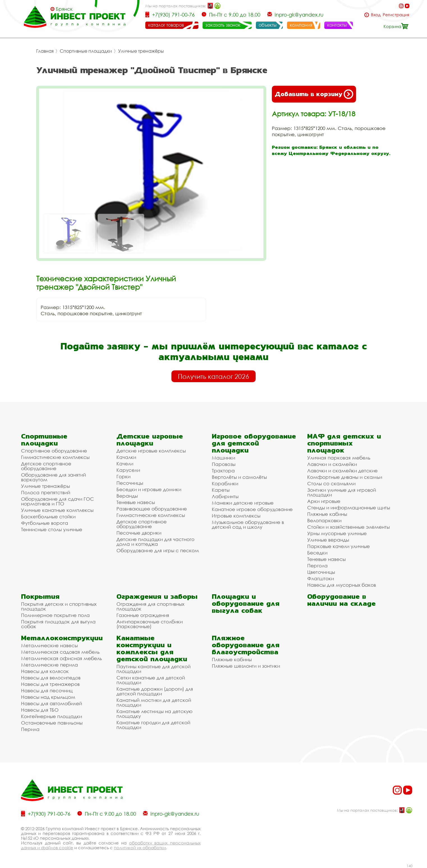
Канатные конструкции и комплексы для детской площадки (152, 648)
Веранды (127, 496)
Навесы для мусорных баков (342, 585)
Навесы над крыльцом (48, 697)
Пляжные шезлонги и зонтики (246, 666)
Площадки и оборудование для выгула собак (246, 603)
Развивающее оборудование (152, 509)
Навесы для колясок (45, 671)
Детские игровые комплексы (151, 451)
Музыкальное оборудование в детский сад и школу (248, 524)
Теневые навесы (136, 502)
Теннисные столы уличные (52, 529)
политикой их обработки (140, 848)
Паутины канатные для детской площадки (153, 669)
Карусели (128, 470)
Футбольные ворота (45, 523)
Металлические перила (50, 665)
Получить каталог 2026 (213, 376)
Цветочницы (321, 572)
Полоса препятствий (46, 492)
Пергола (317, 566)
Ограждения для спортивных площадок (150, 606)
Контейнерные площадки (51, 716)
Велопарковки (324, 520)
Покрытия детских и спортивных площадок (59, 606)
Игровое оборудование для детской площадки (254, 443)
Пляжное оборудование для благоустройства (246, 645)
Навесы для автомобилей (51, 703)
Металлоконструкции (62, 638)
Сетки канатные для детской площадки (151, 680)
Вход (376, 15)
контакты (337, 25)
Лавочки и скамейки (332, 464)
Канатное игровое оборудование (252, 509)
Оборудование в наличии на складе (341, 600)
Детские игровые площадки (150, 440)
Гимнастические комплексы (55, 457)
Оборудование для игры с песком (158, 550)
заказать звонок (223, 25)
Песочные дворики (139, 533)
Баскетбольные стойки (48, 517)
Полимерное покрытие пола (55, 615)
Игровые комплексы (236, 516)
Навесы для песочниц (47, 691)
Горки (123, 476)
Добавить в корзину (314, 94)
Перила (30, 729)
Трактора (223, 471)
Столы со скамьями (331, 483)
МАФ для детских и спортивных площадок (344, 443)
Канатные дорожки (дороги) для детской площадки (155, 691)
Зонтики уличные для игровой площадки (342, 492)
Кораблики (225, 483)
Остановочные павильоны (52, 723)
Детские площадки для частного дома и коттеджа (155, 542)
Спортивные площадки (86, 51)
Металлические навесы (49, 645)
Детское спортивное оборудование (46, 466)
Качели (125, 464)
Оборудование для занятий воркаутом (53, 477)
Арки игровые (324, 501)
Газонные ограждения (143, 615)
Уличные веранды (328, 540)
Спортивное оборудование (54, 451)
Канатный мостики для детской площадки (154, 702)
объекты (268, 25)
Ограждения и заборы (157, 596)
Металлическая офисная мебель (61, 658)
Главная (45, 51)
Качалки (126, 457)
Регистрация (396, 15)
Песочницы (130, 483)
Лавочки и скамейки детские (342, 471)
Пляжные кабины (327, 514)
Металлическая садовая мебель (60, 652)
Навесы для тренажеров (50, 684)
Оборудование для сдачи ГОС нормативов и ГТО (58, 501)
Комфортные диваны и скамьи (345, 477)
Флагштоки (321, 578)
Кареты (221, 490)
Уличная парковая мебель (339, 458)
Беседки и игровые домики (149, 489)
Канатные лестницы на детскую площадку (154, 714)
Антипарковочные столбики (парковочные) (150, 624)
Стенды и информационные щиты (349, 508)
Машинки (223, 458)
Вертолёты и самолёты (239, 477)
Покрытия (40, 596)
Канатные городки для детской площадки (153, 725)
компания (301, 25)
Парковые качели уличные (338, 546)
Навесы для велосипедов (51, 678)
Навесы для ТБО (40, 710)
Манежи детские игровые (243, 503)
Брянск (64, 9)
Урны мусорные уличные (337, 533)
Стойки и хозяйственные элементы (348, 527)
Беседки (317, 553)
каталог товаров (166, 25)
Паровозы (224, 464)
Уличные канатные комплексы (57, 510)
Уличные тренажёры (141, 51)
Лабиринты (225, 496)
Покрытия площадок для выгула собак (58, 624)
